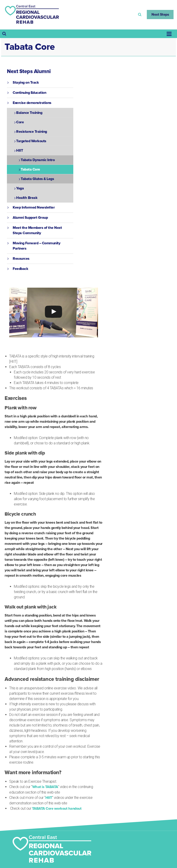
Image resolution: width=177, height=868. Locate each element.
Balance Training (29, 113)
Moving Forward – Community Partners (36, 246)
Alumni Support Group (30, 218)
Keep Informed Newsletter (34, 207)
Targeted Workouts (31, 141)
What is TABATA (45, 787)
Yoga (20, 188)
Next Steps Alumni (29, 71)
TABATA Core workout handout (57, 809)
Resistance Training (32, 132)
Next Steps (160, 15)
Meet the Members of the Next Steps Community (37, 230)
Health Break (27, 198)
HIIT (49, 798)
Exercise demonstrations (32, 103)
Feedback (20, 269)
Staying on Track (26, 83)
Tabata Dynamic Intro (38, 160)
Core (20, 122)
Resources (21, 259)
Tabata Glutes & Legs (37, 179)
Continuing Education (29, 93)
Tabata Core (30, 169)
